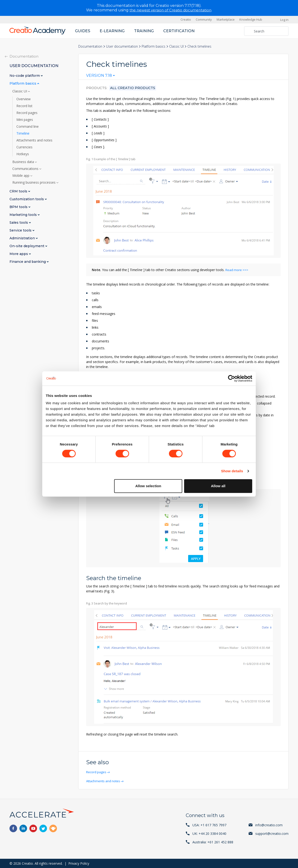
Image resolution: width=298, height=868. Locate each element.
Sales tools (19, 222)
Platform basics (154, 46)
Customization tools (27, 199)
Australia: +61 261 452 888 (213, 842)
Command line (28, 126)
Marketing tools (24, 215)
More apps (19, 254)
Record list (24, 106)
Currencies (24, 147)
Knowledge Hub (251, 19)
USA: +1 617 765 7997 (209, 825)
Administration (23, 238)
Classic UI (176, 46)
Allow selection (148, 486)
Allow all (218, 486)
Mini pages (25, 119)
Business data (24, 162)
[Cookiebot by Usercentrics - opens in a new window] (231, 378)
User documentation (122, 46)
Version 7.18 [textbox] (99, 76)
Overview (23, 99)
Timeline (23, 133)
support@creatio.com (272, 833)
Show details (232, 471)
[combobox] (100, 77)
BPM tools (19, 207)
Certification (179, 31)
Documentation (90, 46)
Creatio (186, 19)
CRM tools (19, 191)
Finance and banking (28, 261)
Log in (284, 19)
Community (204, 19)
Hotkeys (23, 154)
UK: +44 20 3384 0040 (209, 833)
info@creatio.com (269, 825)
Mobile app (21, 175)
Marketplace (226, 19)
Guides (83, 31)
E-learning (112, 31)
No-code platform (25, 75)
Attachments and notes (105, 781)
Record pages (97, 772)
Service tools (21, 230)
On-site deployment (27, 246)
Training (144, 31)
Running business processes (34, 182)
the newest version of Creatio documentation (170, 10)
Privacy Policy (79, 863)
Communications (26, 168)
